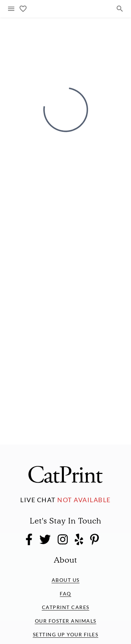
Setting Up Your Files (66, 634)
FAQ (65, 594)
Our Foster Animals (66, 621)
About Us (66, 580)
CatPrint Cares (66, 607)
